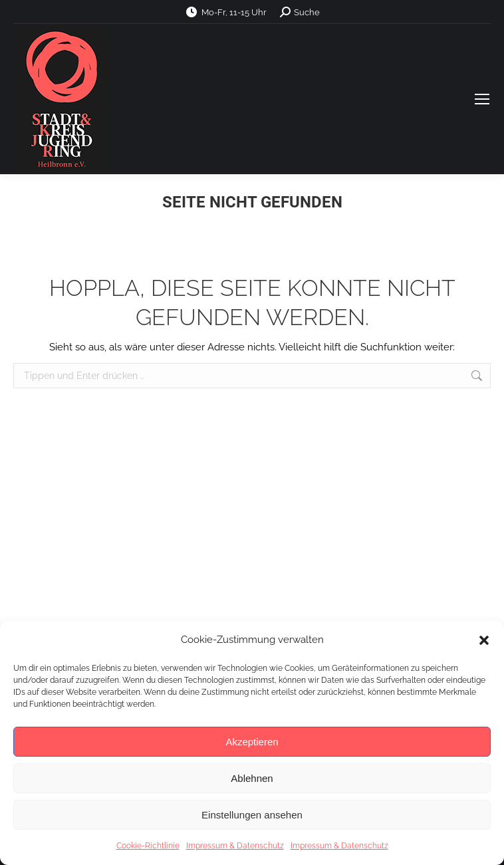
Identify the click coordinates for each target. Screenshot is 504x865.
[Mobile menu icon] (482, 99)
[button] (484, 640)
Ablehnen (252, 778)
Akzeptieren (252, 742)
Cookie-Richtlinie (148, 846)
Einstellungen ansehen (252, 815)
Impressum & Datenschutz (235, 846)
